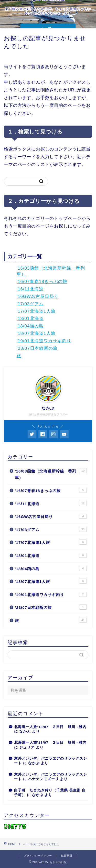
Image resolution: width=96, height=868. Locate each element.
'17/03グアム (30, 304)
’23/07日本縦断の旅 (37, 348)
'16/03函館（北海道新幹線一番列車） (51, 474)
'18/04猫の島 (30, 326)
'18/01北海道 (30, 319)
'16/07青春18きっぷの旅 (42, 282)
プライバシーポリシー (38, 856)
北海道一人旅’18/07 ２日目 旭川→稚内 (50, 727)
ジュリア (27, 747)
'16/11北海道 (30, 289)
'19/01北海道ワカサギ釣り (44, 341)
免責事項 (67, 856)
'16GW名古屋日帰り (38, 296)
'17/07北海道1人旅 (36, 311)
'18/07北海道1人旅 (36, 333)
